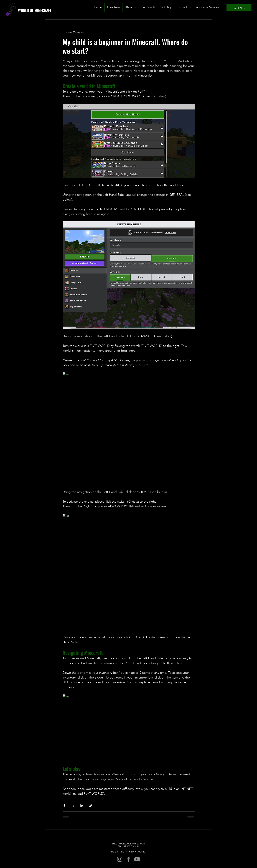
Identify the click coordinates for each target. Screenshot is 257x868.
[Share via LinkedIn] (82, 806)
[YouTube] (137, 859)
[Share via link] (91, 806)
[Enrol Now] (239, 8)
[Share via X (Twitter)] (73, 806)
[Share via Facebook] (64, 806)
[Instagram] (120, 859)
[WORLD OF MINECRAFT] (40, 10)
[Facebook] (128, 859)
